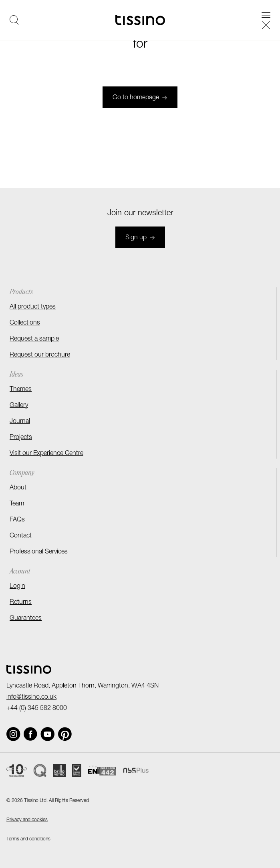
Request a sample (34, 339)
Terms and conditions (28, 839)
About (18, 488)
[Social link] (13, 734)
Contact (21, 536)
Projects (21, 438)
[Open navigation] (266, 20)
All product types (33, 307)
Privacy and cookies (27, 820)
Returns (21, 603)
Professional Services (39, 552)
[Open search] (14, 20)
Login (17, 587)
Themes (21, 390)
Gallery (19, 406)
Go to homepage (140, 98)
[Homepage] (140, 20)
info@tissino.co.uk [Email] (31, 698)
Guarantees (26, 619)
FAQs (17, 520)
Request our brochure (40, 355)
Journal (20, 422)
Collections (25, 323)
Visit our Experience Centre (46, 454)
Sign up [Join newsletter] (140, 238)
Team (17, 504)
